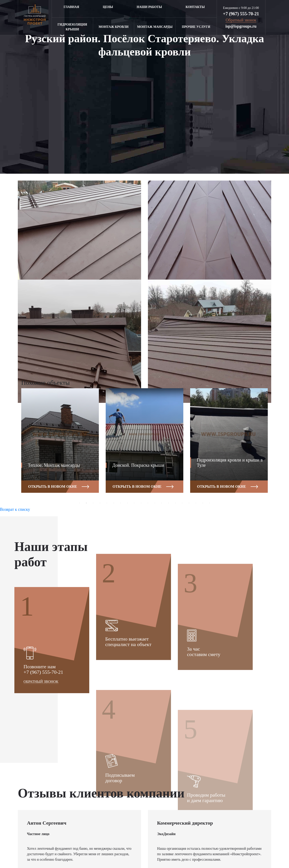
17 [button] (189, 503)
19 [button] (203, 503)
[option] (60, 444)
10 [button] (141, 503)
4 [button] (100, 503)
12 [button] (155, 503)
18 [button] (196, 503)
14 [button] (168, 503)
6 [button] (114, 503)
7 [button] (121, 503)
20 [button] (210, 503)
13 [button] (162, 503)
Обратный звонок (41, 767)
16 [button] (182, 503)
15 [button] (175, 503)
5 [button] (107, 503)
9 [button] (134, 503)
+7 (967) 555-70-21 (241, 14)
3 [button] (93, 503)
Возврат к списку (15, 509)
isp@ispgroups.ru (241, 26)
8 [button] (127, 503)
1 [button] (79, 503)
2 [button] (86, 503)
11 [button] (148, 503)
